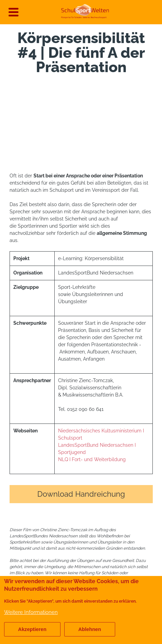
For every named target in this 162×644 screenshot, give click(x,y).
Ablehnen (90, 629)
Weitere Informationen (31, 612)
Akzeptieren (32, 629)
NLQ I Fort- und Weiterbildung (92, 459)
